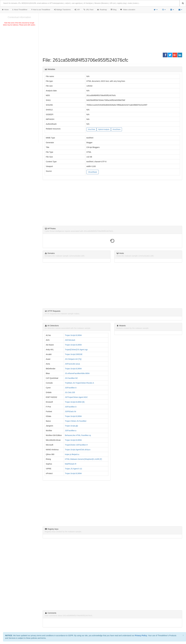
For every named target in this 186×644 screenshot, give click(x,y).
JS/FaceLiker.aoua (72, 364)
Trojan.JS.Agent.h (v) (73, 469)
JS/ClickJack (70, 340)
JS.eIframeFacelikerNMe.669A (77, 373)
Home (5, 10)
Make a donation (128, 10)
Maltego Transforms (62, 10)
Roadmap (102, 10)
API (77, 10)
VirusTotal (91, 129)
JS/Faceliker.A (71, 388)
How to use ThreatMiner (41, 10)
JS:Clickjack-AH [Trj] (73, 359)
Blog (114, 10)
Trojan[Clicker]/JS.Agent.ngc (76, 350)
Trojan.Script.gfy (71, 426)
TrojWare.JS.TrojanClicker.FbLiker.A (80, 383)
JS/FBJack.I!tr (71, 411)
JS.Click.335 (70, 392)
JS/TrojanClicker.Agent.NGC (76, 397)
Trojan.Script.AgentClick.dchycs (78, 450)
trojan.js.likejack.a (72, 454)
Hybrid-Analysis (104, 129)
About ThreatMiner (20, 10)
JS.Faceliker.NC (71, 378)
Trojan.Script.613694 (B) (75, 402)
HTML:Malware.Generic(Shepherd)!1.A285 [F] (83, 459)
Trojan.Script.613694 (73, 335)
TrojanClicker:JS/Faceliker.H (76, 445)
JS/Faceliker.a (71, 431)
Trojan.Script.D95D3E (74, 354)
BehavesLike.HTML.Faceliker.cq (78, 435)
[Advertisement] (19, 46)
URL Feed (88, 10)
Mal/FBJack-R (71, 464)
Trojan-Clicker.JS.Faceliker (76, 421)
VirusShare (117, 129)
